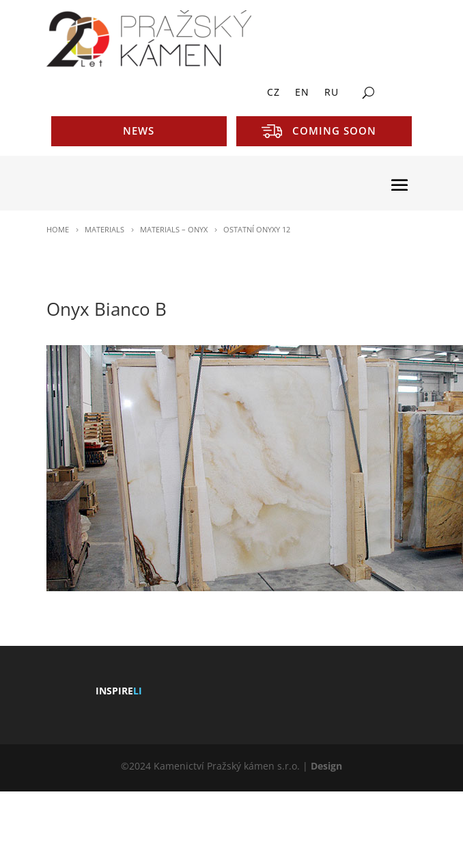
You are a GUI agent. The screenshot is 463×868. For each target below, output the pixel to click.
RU (332, 93)
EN (302, 93)
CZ (273, 93)
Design (326, 766)
